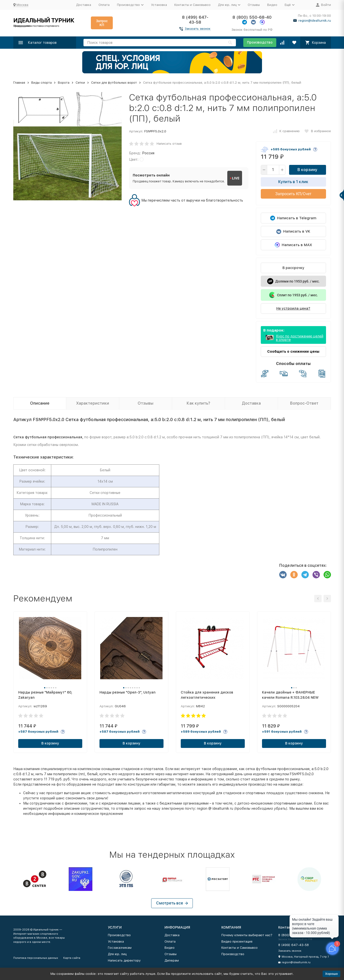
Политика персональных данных (36, 958)
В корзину (307, 170)
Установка (159, 5)
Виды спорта (41, 83)
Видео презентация (237, 941)
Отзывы (254, 5)
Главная (19, 83)
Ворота (64, 83)
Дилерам (172, 960)
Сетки (80, 83)
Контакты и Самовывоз (192, 5)
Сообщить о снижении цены (293, 351)
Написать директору (124, 960)
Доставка (84, 5)
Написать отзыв (169, 144)
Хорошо (331, 974)
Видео (272, 5)
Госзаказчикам (120, 948)
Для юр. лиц (117, 954)
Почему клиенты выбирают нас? (247, 935)
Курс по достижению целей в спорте (300, 338)
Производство (260, 42)
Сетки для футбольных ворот (114, 83)
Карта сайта (72, 958)
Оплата (104, 5)
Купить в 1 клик (293, 182)
